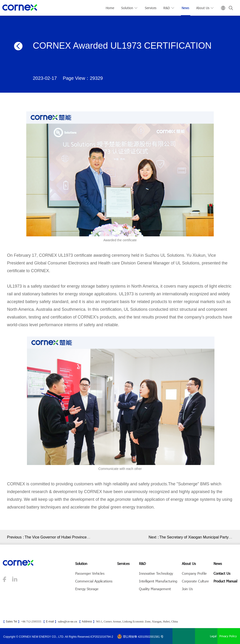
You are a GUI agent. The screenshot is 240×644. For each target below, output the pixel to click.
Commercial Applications (94, 581)
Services (151, 8)
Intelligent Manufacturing (158, 581)
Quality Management (155, 589)
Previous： (16, 537)
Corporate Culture (195, 581)
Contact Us (222, 573)
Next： (154, 537)
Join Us (187, 589)
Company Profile (194, 573)
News (185, 8)
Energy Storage (87, 589)
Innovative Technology (156, 573)
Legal (213, 636)
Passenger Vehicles (90, 573)
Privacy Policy (228, 636)
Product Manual (225, 581)
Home (110, 8)
